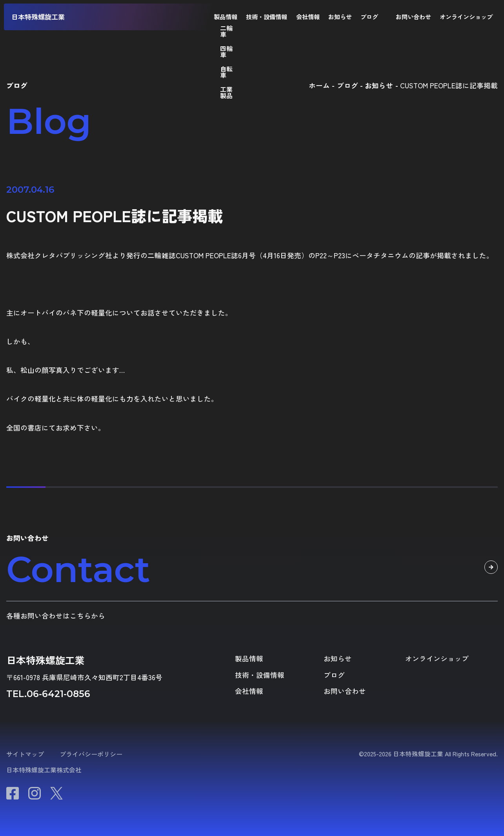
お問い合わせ (413, 17)
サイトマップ (25, 754)
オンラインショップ (466, 17)
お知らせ (340, 17)
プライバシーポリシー (91, 754)
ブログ (369, 17)
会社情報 (308, 17)
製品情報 (226, 17)
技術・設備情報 (267, 17)
